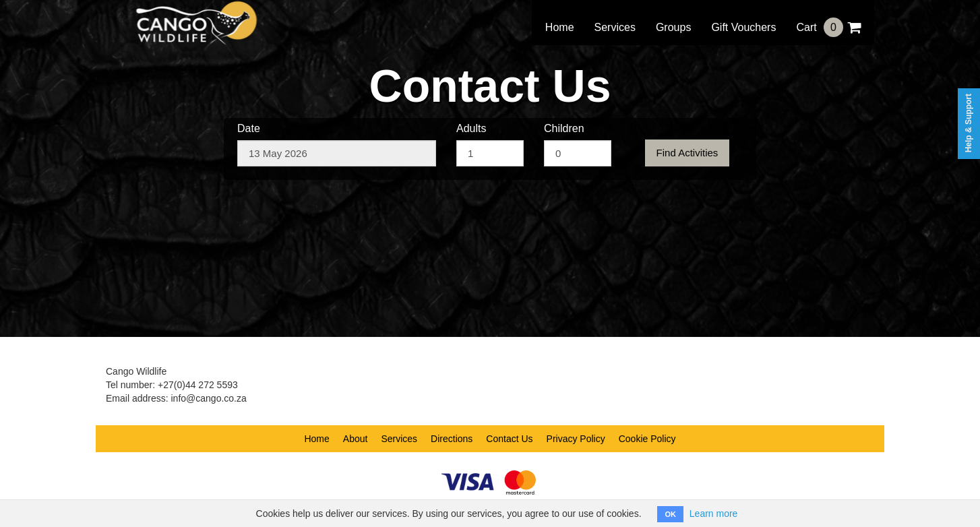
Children (564, 128)
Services (615, 27)
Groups (673, 27)
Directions (452, 439)
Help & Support (969, 123)
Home (560, 27)
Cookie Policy (647, 439)
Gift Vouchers (743, 27)
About (356, 439)
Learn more (714, 514)
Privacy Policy (576, 439)
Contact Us (509, 439)
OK (670, 514)
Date (249, 128)
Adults (471, 128)
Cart (828, 27)
